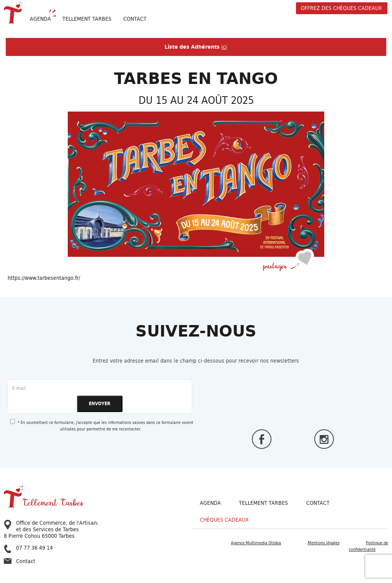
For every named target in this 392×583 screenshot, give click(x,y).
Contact (135, 19)
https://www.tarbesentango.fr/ (44, 278)
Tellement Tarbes (263, 503)
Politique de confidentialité (368, 546)
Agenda (40, 19)
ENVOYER (100, 403)
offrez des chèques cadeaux (341, 8)
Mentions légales (324, 543)
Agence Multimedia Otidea (256, 543)
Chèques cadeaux (224, 520)
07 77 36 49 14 (28, 548)
